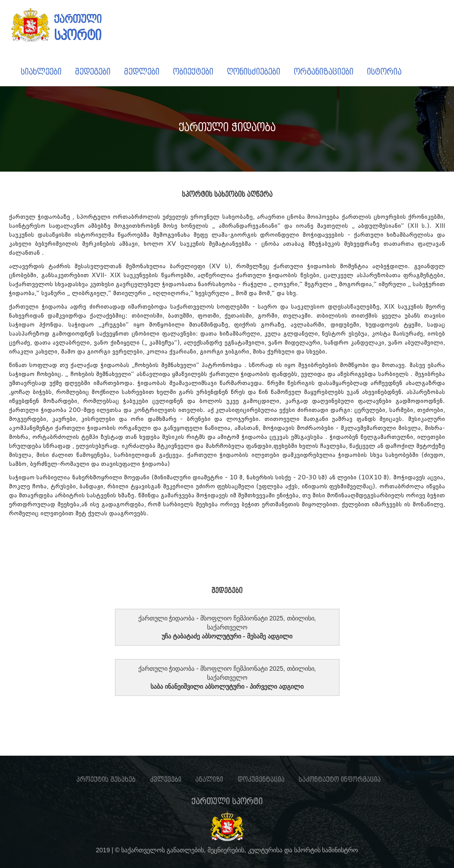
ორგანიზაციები (324, 72)
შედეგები (93, 72)
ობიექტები (193, 72)
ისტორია (384, 72)
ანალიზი (209, 779)
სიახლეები (41, 72)
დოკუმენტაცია (261, 779)
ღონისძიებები (253, 72)
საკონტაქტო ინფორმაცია (340, 779)
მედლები (142, 72)
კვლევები (166, 779)
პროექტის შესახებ (106, 779)
